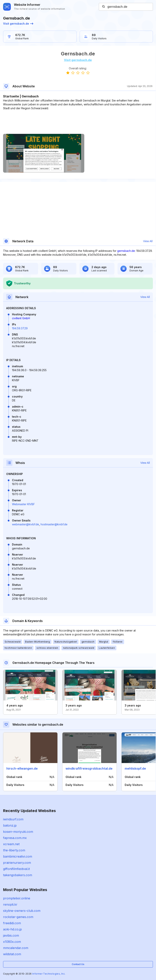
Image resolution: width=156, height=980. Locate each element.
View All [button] (148, 241)
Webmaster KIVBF (23, 504)
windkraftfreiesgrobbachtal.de (89, 768)
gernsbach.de (126, 251)
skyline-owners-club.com (22, 911)
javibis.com (11, 935)
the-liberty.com (14, 850)
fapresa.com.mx (15, 838)
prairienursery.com (17, 863)
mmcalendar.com (16, 948)
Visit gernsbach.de (18, 24)
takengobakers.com (18, 875)
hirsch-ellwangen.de (22, 768)
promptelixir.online (17, 898)
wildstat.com (12, 954)
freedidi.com (12, 923)
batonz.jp (10, 825)
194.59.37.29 (20, 328)
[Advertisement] (78, 122)
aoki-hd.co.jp (12, 929)
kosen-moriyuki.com (18, 832)
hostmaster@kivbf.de (54, 524)
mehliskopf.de (135, 768)
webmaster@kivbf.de (26, 524)
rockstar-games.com (18, 917)
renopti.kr (10, 904)
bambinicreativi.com (18, 856)
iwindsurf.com (13, 819)
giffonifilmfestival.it (16, 869)
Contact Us (78, 964)
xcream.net (11, 844)
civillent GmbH (21, 318)
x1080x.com (12, 942)
